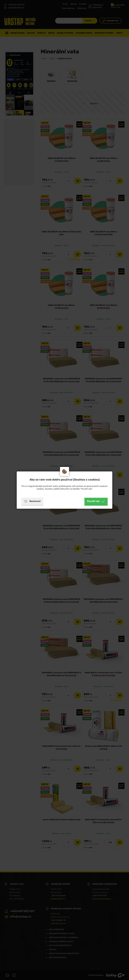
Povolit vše (96, 501)
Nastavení (32, 501)
